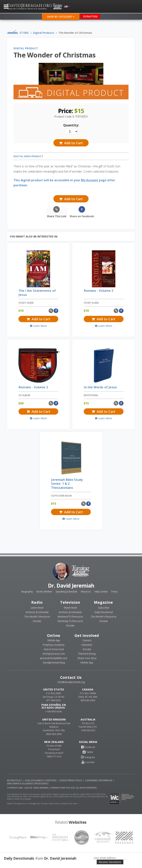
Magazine (103, 602)
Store (24, 33)
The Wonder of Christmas (75, 33)
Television (70, 602)
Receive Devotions (110, 862)
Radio (37, 602)
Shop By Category (61, 17)
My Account (90, 180)
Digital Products (44, 33)
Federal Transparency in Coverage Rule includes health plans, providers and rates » (43, 803)
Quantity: (71, 125)
